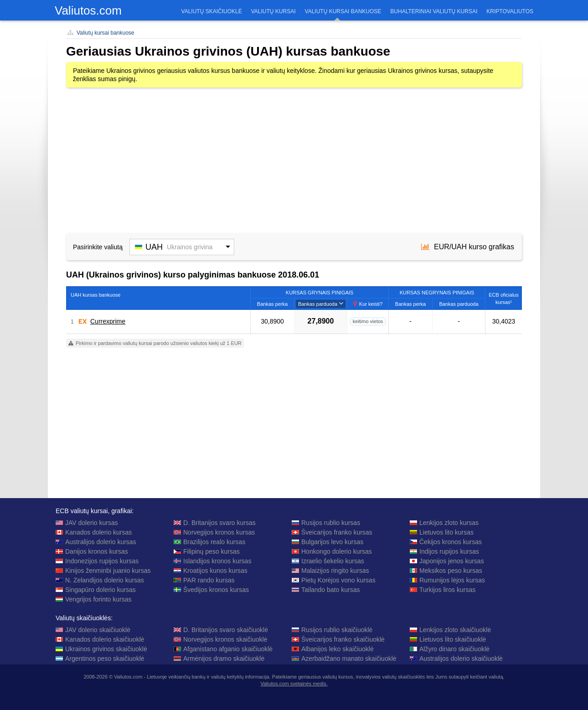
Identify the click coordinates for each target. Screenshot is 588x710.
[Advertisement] (294, 160)
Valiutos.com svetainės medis (293, 684)
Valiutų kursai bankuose (106, 33)
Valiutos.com (88, 10)
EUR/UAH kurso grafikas (468, 247)
